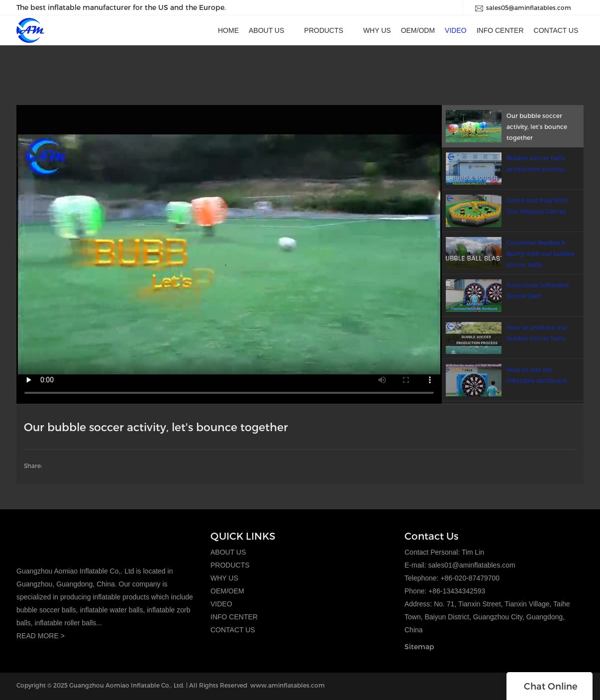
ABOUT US (228, 552)
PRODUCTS (230, 565)
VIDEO (221, 604)
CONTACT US (233, 630)
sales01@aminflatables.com (471, 565)
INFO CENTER (234, 617)
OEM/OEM (227, 591)
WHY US (224, 578)
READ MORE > (41, 636)
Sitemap (419, 646)
